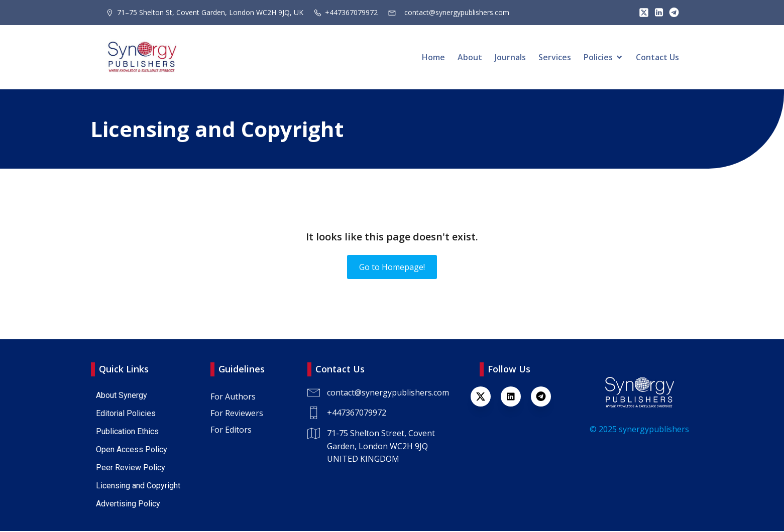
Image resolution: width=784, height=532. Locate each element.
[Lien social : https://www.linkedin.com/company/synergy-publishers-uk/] (516, 397)
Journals (510, 58)
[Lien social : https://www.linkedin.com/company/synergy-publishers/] (656, 13)
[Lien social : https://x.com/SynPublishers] (641, 13)
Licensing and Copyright (138, 487)
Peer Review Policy (131, 469)
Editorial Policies (126, 414)
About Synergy (122, 396)
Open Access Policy (132, 450)
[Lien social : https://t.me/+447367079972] (671, 13)
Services (555, 58)
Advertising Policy (128, 505)
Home (433, 58)
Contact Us (657, 58)
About (470, 58)
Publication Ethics (127, 432)
